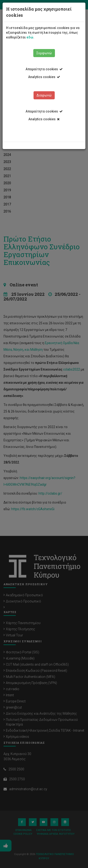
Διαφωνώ (44, 95)
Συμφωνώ (44, 53)
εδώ (30, 37)
